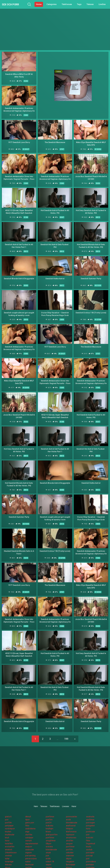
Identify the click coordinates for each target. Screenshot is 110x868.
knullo (89, 840)
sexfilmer (90, 813)
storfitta (29, 828)
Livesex (65, 799)
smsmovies (71, 831)
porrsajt (89, 849)
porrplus (70, 867)
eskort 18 (50, 855)
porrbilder (90, 861)
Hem (36, 799)
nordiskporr (10, 822)
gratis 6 (8, 810)
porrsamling (30, 849)
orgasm (29, 846)
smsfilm (70, 834)
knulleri (8, 825)
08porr (49, 837)
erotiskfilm (10, 840)
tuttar (7, 852)
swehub (8, 849)
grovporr (29, 864)
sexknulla (90, 810)
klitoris (69, 861)
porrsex (69, 864)
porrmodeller (72, 810)
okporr (69, 852)
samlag (49, 861)
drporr (8, 861)
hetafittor (9, 837)
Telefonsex (67, 4)
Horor (74, 799)
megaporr (70, 855)
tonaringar (9, 855)
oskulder (70, 846)
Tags (79, 4)
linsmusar (29, 858)
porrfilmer (50, 810)
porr (7, 813)
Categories (52, 4)
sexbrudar (30, 843)
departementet (32, 837)
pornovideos (91, 864)
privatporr (50, 864)
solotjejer (29, 831)
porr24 (49, 816)
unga (27, 825)
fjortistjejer (71, 858)
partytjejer (9, 819)
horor (88, 822)
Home (39, 4)
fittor (27, 819)
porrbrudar (90, 825)
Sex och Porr (14, 4)
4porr (28, 813)
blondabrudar (72, 816)
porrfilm (49, 813)
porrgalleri (90, 819)
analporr (29, 840)
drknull (28, 810)
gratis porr (30, 816)
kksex (48, 825)
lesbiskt (89, 831)
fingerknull (90, 837)
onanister (70, 849)
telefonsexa (71, 825)
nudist (28, 855)
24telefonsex (11, 846)
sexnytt (28, 834)
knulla (28, 867)
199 (66, 732)
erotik (68, 813)
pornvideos (91, 855)
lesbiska (49, 819)
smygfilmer (51, 834)
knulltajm (49, 822)
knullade (9, 867)
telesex (8, 858)
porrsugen (90, 816)
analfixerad (71, 819)
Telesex (90, 4)
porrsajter (90, 846)
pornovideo (91, 867)
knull (7, 831)
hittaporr (70, 822)
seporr (49, 858)
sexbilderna (30, 822)
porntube (90, 858)
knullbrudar (10, 828)
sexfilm (28, 861)
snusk (48, 846)
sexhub (89, 843)
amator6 (8, 843)
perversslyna (31, 852)
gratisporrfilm (52, 828)
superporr (70, 828)
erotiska (49, 840)
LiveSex (102, 4)
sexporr (69, 837)
